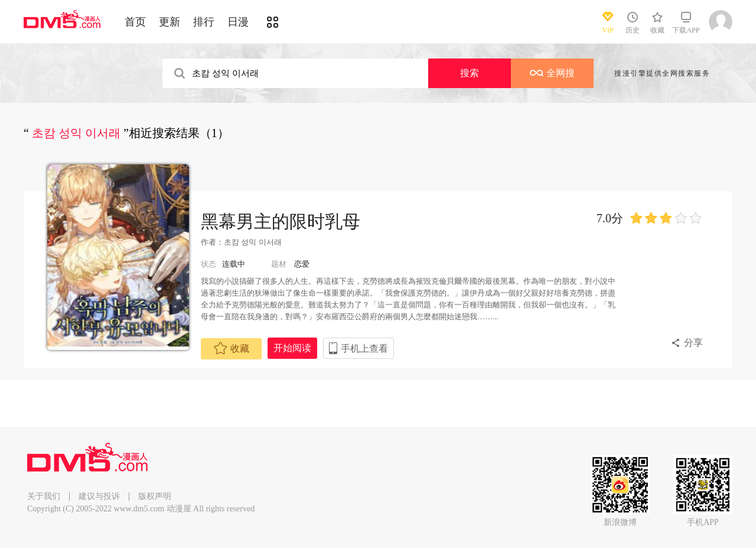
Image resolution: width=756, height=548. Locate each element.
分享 (693, 343)
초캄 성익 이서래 (253, 242)
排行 (204, 22)
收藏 (232, 348)
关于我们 (44, 496)
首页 (135, 22)
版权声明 (155, 496)
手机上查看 (364, 348)
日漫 (238, 22)
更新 (170, 22)
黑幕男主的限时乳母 (281, 221)
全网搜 (552, 73)
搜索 (470, 73)
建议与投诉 (99, 496)
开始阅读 (292, 348)
